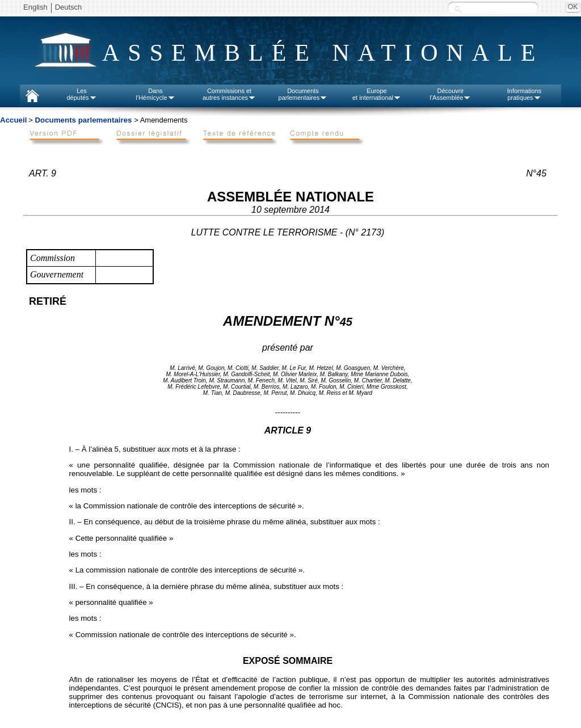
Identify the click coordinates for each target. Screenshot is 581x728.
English (35, 7)
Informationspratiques (525, 94)
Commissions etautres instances (229, 94)
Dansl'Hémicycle (155, 94)
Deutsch (69, 7)
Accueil (13, 120)
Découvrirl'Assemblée (451, 94)
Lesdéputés (81, 94)
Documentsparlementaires (303, 94)
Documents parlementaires (83, 120)
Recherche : (458, 8)
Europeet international (377, 94)
